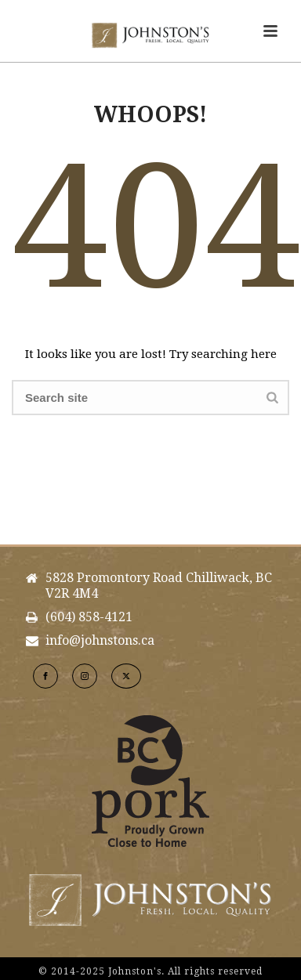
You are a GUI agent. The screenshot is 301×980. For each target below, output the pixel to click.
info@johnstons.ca (100, 641)
